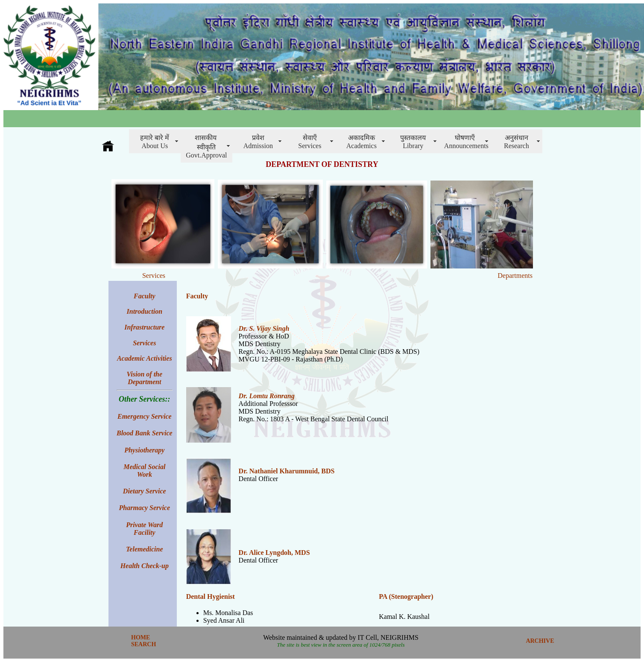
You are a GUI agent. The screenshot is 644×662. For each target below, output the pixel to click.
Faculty (197, 296)
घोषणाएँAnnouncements (466, 142)
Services (154, 276)
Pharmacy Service (145, 508)
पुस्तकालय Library (413, 142)
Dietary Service (145, 491)
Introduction (145, 311)
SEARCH (143, 644)
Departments (515, 276)
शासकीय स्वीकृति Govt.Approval (206, 146)
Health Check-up (145, 566)
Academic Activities (145, 358)
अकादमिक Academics (362, 142)
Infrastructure (144, 327)
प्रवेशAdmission (258, 142)
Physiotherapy (144, 450)
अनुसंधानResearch (517, 142)
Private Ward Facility (144, 529)
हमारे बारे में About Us (155, 142)
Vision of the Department (145, 378)
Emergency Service (145, 416)
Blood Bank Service (145, 433)
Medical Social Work (144, 471)
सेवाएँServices (310, 142)
